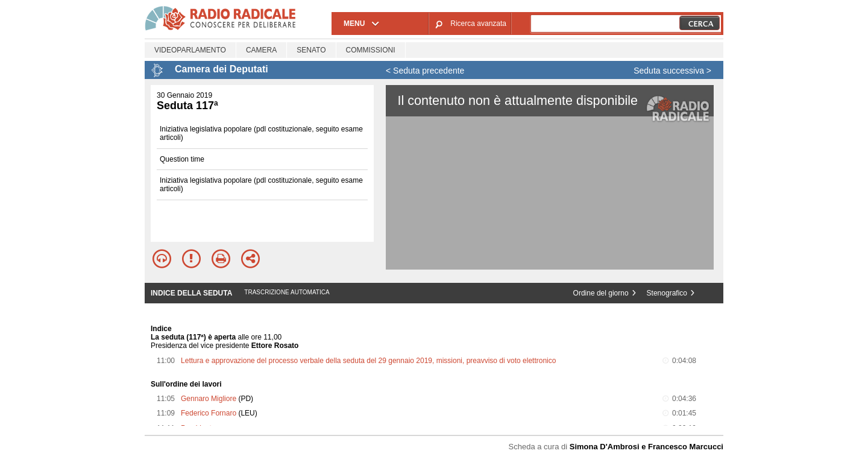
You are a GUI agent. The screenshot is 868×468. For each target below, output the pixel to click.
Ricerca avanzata (478, 24)
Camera (261, 50)
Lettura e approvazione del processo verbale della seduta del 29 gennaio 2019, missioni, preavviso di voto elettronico (368, 361)
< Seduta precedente (425, 71)
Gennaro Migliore (209, 399)
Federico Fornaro (209, 413)
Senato (311, 50)
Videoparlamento (190, 50)
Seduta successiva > (672, 71)
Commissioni (371, 50)
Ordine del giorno (601, 293)
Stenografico (667, 293)
